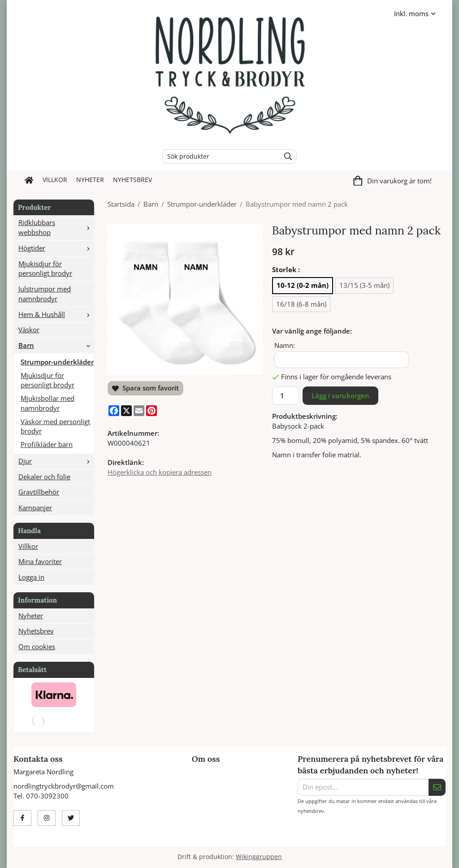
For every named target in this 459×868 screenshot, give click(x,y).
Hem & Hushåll (56, 314)
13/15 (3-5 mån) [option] (364, 285)
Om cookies (37, 647)
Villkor (55, 180)
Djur (56, 461)
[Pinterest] (152, 411)
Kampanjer (35, 508)
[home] (29, 180)
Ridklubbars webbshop (56, 227)
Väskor (29, 330)
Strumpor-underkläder (57, 362)
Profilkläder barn (47, 444)
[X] (126, 411)
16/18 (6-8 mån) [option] (301, 304)
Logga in (31, 577)
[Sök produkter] (219, 156)
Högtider (56, 248)
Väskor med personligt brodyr (55, 426)
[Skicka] (437, 787)
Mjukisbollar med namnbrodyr (48, 403)
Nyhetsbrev (132, 180)
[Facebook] (114, 411)
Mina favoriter (40, 561)
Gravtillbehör (39, 492)
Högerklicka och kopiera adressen (160, 472)
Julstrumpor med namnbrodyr (45, 294)
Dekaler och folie (44, 477)
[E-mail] (139, 411)
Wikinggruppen (259, 857)
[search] (286, 156)
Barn (56, 345)
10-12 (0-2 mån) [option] (303, 285)
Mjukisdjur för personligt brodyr (45, 269)
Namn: (285, 345)
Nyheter (90, 180)
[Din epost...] (363, 787)
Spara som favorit (145, 388)
